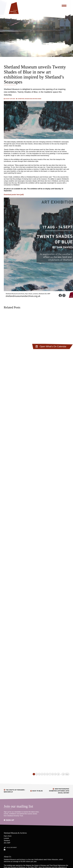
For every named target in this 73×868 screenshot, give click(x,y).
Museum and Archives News (33, 99)
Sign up (10, 820)
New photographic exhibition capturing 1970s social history (59, 791)
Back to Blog (38, 791)
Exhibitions (21, 99)
